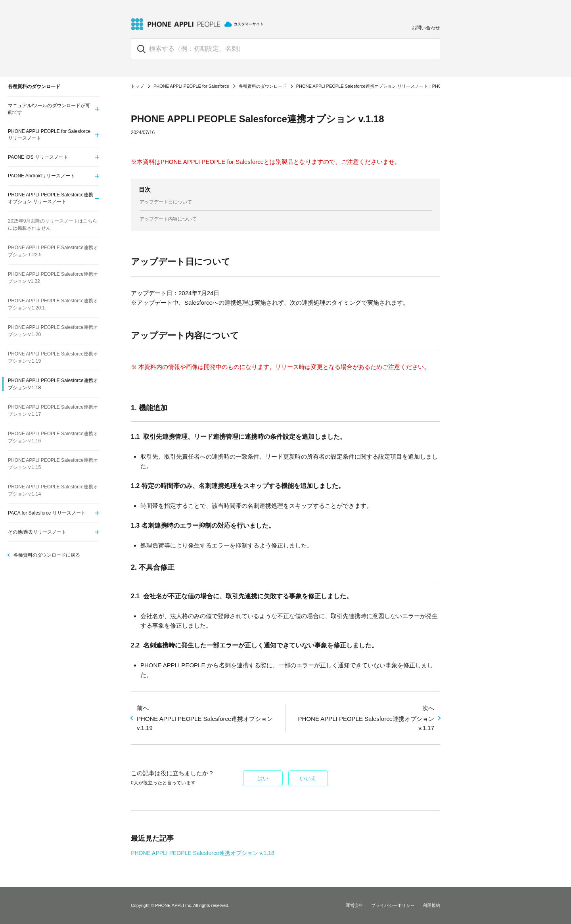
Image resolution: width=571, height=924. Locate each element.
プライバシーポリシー (393, 905)
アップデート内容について (168, 219)
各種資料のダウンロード (263, 86)
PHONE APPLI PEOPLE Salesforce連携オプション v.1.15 (53, 464)
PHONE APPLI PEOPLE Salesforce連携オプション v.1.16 (53, 437)
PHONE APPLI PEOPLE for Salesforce (191, 86)
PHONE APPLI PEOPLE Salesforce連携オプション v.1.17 (363, 717)
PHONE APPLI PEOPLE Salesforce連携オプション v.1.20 (53, 331)
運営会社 (354, 905)
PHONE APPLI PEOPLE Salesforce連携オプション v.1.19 (208, 717)
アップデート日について (166, 202)
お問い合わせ (426, 28)
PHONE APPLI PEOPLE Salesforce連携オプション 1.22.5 (53, 251)
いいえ (308, 778)
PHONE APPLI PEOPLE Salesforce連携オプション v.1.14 (53, 490)
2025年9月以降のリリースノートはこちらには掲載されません (53, 225)
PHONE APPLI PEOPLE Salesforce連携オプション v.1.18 (203, 853)
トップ (137, 86)
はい (263, 778)
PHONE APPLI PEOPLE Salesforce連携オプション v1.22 (53, 278)
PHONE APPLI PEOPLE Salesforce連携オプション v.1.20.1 (53, 304)
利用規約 (431, 905)
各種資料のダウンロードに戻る (47, 555)
